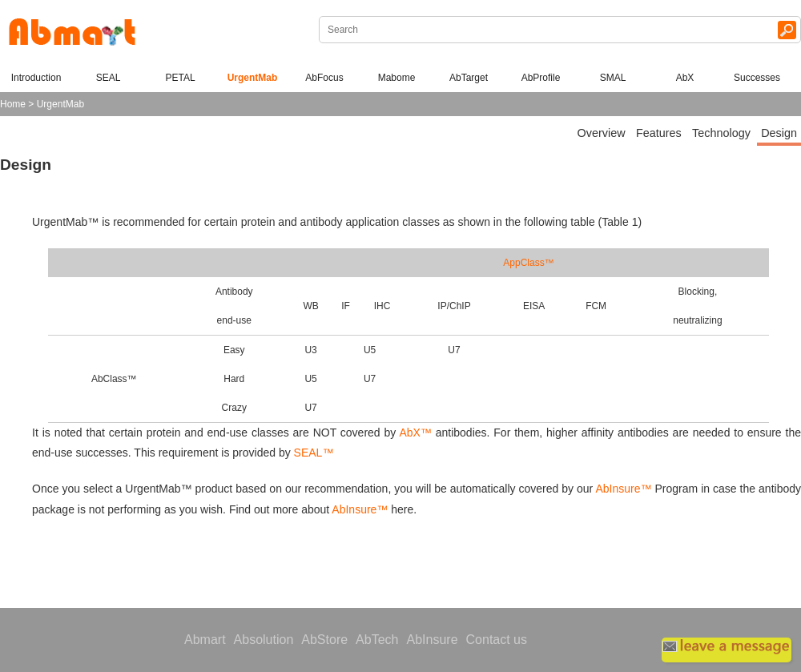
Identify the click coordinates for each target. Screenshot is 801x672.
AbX (685, 78)
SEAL (109, 78)
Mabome (397, 78)
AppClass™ (528, 263)
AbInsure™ (624, 489)
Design (779, 133)
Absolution (264, 640)
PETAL (180, 78)
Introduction (36, 78)
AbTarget (469, 78)
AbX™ (414, 433)
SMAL (613, 78)
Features (659, 133)
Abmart (205, 640)
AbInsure (432, 640)
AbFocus (324, 78)
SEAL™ (314, 453)
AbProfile (541, 78)
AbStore (324, 640)
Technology (721, 133)
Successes (757, 78)
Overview (602, 133)
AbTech (377, 640)
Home (13, 104)
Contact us (497, 640)
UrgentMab (253, 78)
